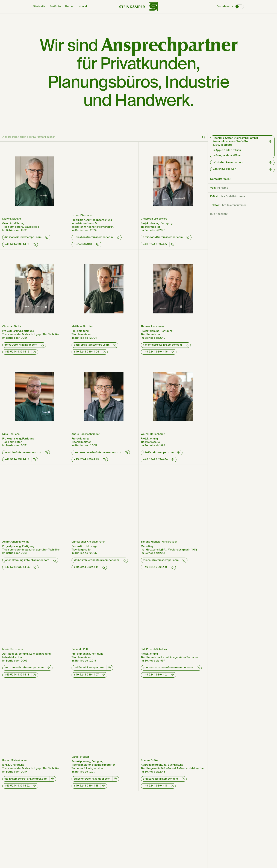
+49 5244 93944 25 (86, 459)
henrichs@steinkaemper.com (23, 453)
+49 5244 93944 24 (86, 352)
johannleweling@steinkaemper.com (27, 560)
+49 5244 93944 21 (155, 675)
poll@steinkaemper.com (89, 668)
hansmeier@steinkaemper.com (162, 345)
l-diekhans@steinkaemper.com (93, 237)
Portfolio (55, 7)
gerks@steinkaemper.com (21, 345)
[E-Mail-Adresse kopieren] (47, 237)
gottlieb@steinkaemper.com (92, 345)
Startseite (39, 7)
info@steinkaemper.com (158, 453)
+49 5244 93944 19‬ (17, 459)
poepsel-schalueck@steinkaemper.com (168, 668)
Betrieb (70, 7)
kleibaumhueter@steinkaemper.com (96, 560)
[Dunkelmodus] (239, 7)
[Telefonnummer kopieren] (34, 244)
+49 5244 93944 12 (17, 244)
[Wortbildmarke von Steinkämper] (138, 7)
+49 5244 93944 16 (155, 352)
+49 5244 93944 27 (86, 675)
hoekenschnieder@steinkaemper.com (97, 453)
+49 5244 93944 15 (17, 352)
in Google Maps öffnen (227, 156)
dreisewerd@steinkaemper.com (163, 237)
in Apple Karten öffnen (227, 150)
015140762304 (83, 244)
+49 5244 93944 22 (17, 786)
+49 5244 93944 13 (17, 675)
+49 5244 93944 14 (155, 459)
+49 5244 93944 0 (155, 567)
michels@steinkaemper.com (161, 560)
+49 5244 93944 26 (17, 567)
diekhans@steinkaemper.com (23, 237)
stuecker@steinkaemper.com (92, 779)
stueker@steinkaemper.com (160, 779)
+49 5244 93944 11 (155, 786)
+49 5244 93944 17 (155, 244)
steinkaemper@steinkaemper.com (26, 779)
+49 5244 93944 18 (86, 786)
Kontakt (84, 7)
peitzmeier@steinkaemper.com (24, 668)
